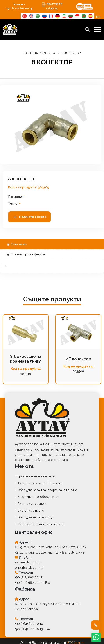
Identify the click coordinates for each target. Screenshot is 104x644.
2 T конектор (78, 359)
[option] (51, 125)
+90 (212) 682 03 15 (29, 583)
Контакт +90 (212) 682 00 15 (19, 6)
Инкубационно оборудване (37, 497)
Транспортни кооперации (35, 476)
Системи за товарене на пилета (40, 524)
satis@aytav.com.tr (28, 562)
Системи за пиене (29, 511)
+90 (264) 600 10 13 (29, 629)
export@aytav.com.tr (29, 568)
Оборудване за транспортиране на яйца (46, 490)
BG (98, 17)
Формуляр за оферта (26, 254)
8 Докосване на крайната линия (26, 359)
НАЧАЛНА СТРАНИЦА (39, 53)
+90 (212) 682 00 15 (29, 577)
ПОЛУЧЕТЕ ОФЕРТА (52, 6)
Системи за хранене (31, 504)
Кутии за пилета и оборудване (39, 483)
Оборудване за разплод (34, 517)
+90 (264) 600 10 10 (29, 624)
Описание (17, 244)
